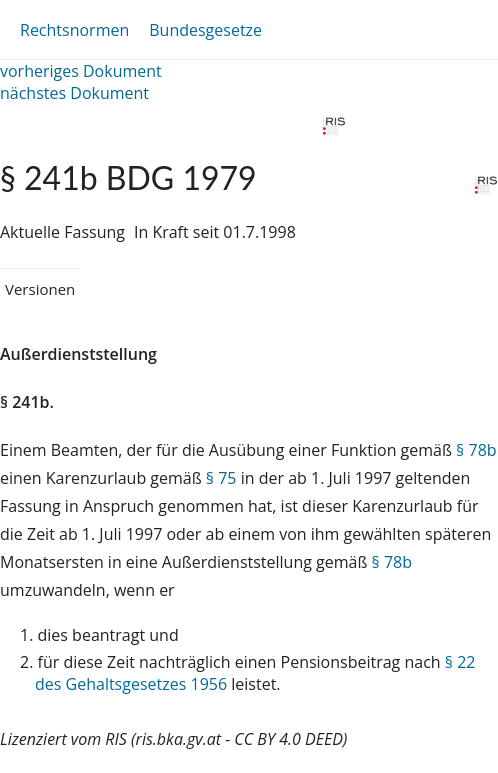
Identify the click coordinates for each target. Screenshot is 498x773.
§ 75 (221, 478)
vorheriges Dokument (81, 71)
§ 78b (476, 450)
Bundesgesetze (205, 30)
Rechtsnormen (74, 30)
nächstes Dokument (74, 93)
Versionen (40, 289)
